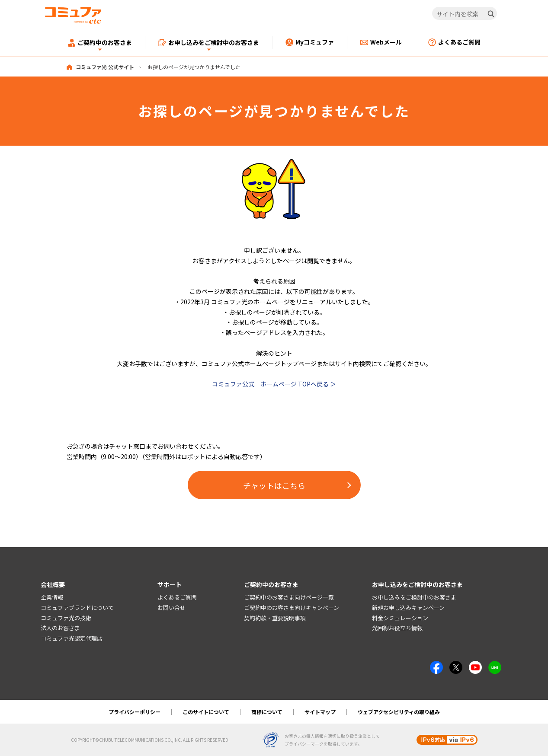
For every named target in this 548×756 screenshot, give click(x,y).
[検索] (491, 14)
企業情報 (52, 597)
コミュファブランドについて (77, 608)
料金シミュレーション (400, 618)
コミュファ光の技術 (66, 618)
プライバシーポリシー (135, 712)
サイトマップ (320, 712)
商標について (267, 712)
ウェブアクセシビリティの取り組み (399, 712)
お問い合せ (171, 608)
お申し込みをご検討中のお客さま (414, 597)
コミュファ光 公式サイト (105, 67)
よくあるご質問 (177, 597)
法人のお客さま (60, 628)
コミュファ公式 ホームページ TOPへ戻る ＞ (274, 384)
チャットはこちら (274, 485)
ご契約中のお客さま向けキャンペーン (292, 608)
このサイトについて (206, 712)
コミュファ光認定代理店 (72, 639)
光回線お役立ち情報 (397, 628)
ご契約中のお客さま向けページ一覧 (289, 597)
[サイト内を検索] (464, 14)
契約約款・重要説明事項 (275, 618)
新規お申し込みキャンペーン (408, 608)
